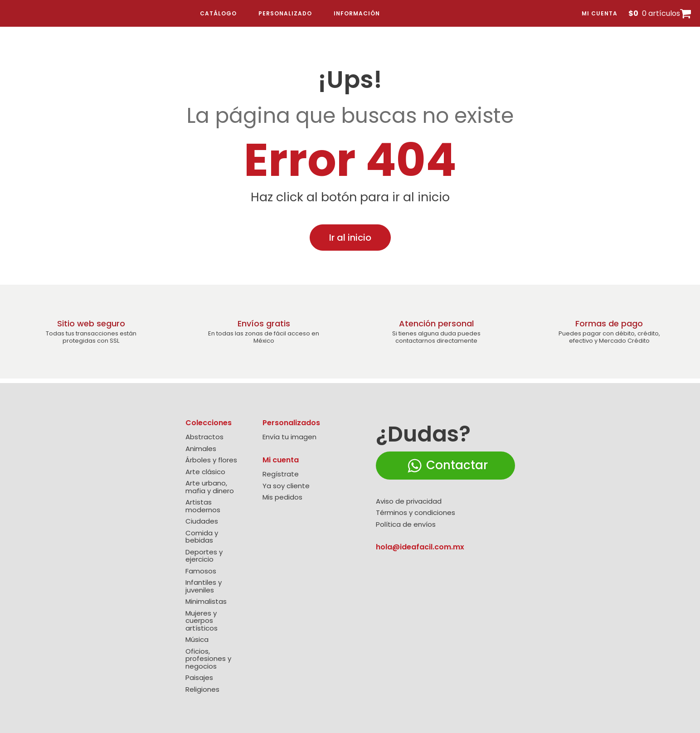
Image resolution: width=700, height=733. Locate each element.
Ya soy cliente (286, 486)
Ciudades (202, 522)
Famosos (201, 571)
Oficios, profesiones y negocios (208, 659)
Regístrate (281, 474)
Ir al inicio (350, 238)
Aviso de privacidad (409, 502)
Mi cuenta (600, 13)
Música (197, 640)
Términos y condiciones (416, 513)
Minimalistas (206, 602)
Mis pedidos (282, 498)
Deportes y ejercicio (204, 556)
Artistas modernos (203, 506)
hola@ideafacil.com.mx (420, 547)
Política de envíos (406, 525)
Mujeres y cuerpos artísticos (202, 621)
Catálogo (218, 13)
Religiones (202, 690)
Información (357, 13)
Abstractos (204, 437)
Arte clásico (205, 472)
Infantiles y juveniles (204, 586)
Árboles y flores (211, 460)
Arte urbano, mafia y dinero (210, 487)
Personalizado (285, 13)
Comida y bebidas (202, 537)
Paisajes (199, 678)
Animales (201, 449)
